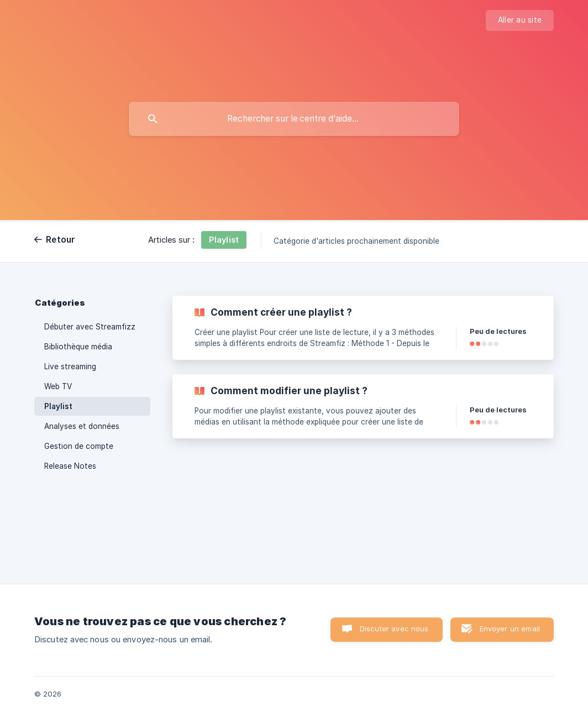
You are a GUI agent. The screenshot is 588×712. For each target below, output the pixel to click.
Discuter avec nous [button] (394, 629)
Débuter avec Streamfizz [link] (90, 327)
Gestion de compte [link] (79, 446)
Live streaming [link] (70, 367)
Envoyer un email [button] (510, 629)
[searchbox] (294, 119)
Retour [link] (61, 240)
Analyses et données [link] (82, 426)
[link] (363, 328)
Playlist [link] (58, 406)
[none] (520, 20)
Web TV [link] (58, 386)
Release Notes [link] (70, 466)
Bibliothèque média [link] (78, 347)
